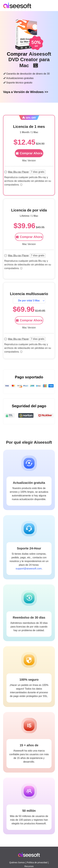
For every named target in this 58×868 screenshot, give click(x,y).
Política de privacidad (37, 862)
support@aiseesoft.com (29, 569)
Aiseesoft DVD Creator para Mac (30, 60)
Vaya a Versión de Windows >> (26, 92)
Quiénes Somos (17, 862)
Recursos (29, 866)
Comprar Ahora (29, 237)
